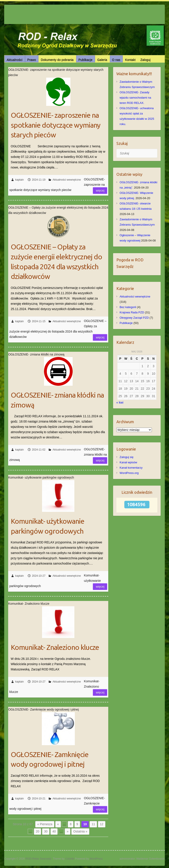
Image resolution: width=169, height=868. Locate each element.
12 (102, 824)
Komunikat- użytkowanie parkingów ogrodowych (48, 526)
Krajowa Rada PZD (132, 312)
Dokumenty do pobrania (57, 60)
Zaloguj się (127, 457)
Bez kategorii (128, 307)
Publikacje (85, 60)
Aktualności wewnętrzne (67, 180)
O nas (116, 60)
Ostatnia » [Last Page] (80, 831)
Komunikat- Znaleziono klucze (55, 647)
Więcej (100, 191)
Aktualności (15, 60)
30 (46, 831)
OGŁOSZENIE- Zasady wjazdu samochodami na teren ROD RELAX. (135, 98)
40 (54, 831)
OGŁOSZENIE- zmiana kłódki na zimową (57, 400)
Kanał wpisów (129, 462)
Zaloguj (145, 60)
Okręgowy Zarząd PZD (134, 318)
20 (38, 831)
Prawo (32, 60)
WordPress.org (129, 473)
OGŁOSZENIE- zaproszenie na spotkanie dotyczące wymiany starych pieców (56, 125)
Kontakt (130, 60)
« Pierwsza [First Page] (45, 824)
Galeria (102, 60)
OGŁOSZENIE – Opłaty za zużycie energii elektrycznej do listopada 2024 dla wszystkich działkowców (56, 262)
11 (93, 824)
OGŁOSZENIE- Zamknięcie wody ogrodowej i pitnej (50, 759)
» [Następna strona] (68, 831)
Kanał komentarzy (131, 468)
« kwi (120, 402)
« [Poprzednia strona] (58, 824)
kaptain (19, 180)
